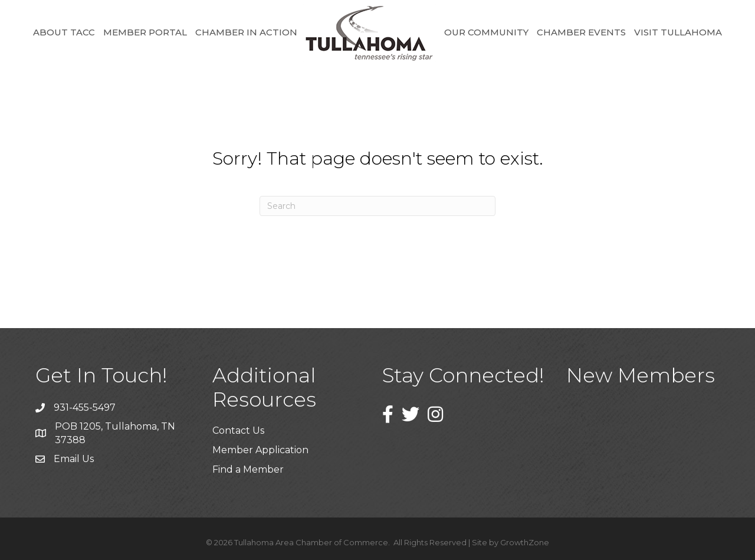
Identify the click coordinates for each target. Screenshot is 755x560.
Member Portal (145, 32)
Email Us (74, 459)
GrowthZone (525, 542)
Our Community (486, 32)
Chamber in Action (246, 32)
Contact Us (238, 430)
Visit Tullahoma (678, 32)
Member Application (260, 450)
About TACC (64, 32)
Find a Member (248, 469)
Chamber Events (581, 32)
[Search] (377, 206)
